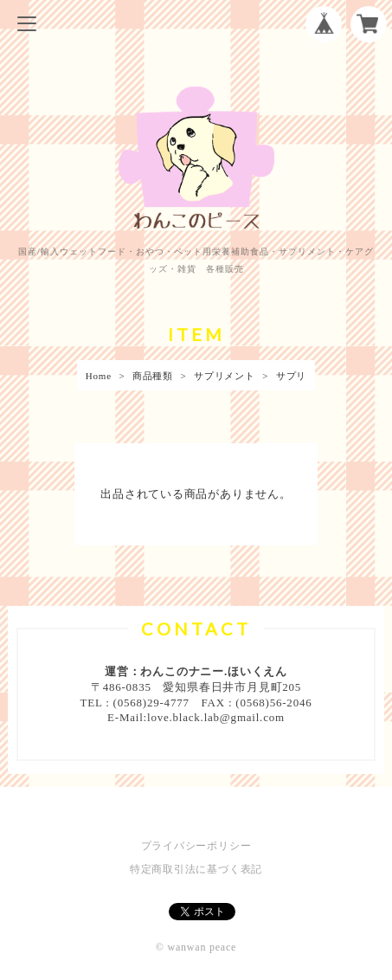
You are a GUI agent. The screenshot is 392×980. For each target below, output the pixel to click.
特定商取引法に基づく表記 (196, 869)
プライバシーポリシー (196, 846)
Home (99, 376)
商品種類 (153, 376)
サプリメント (225, 376)
